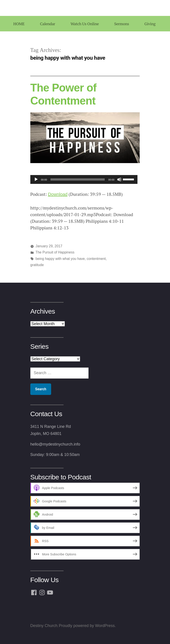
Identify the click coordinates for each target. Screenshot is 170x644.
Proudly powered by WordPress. (87, 626)
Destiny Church (44, 626)
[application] (84, 179)
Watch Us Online (85, 24)
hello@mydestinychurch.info (55, 444)
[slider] (78, 179)
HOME (19, 24)
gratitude (37, 265)
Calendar (48, 24)
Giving (150, 24)
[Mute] (119, 179)
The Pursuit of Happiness (55, 252)
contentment (96, 259)
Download (58, 194)
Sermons (122, 24)
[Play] (36, 179)
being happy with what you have (60, 259)
